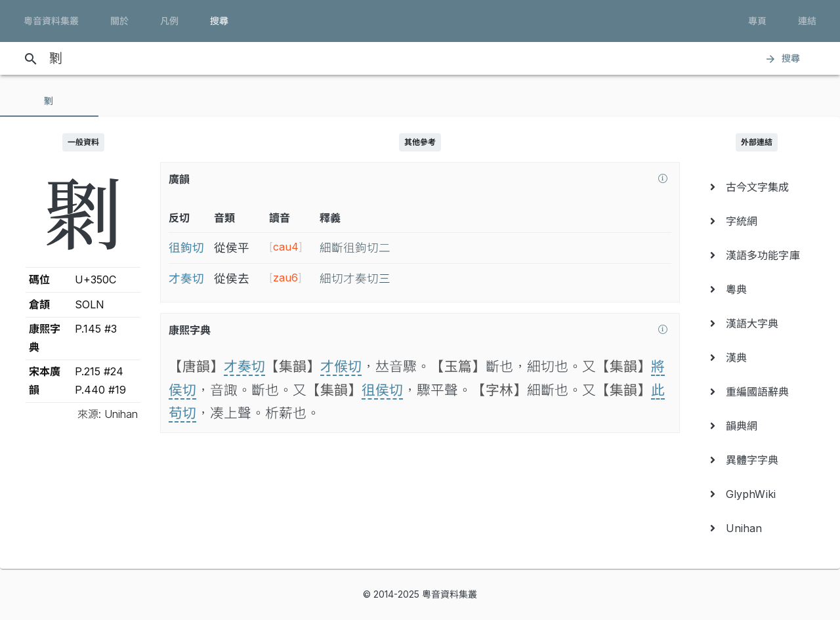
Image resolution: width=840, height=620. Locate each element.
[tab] (49, 101)
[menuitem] (757, 187)
